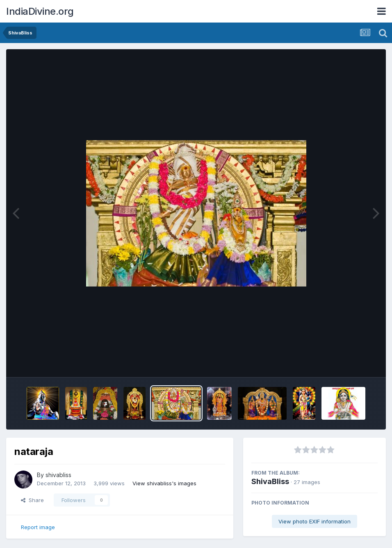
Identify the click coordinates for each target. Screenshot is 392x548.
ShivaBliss (270, 481)
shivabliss (58, 475)
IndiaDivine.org (40, 11)
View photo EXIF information (315, 521)
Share (32, 500)
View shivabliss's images (164, 483)
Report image (38, 527)
